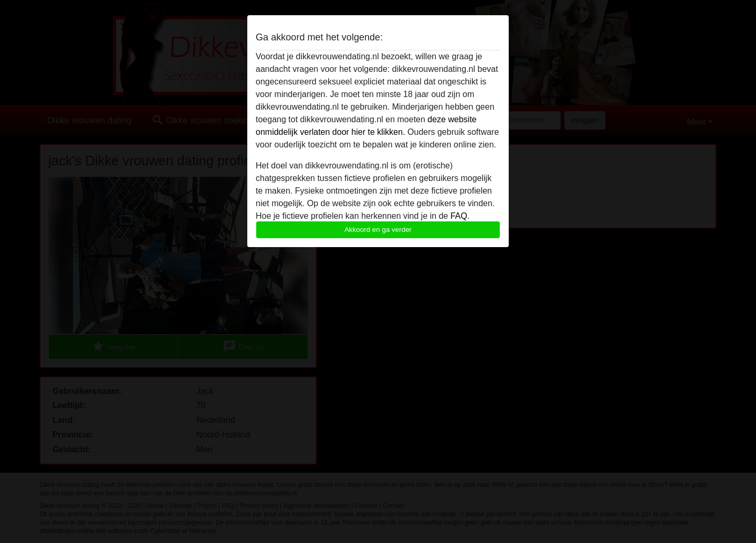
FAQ (459, 216)
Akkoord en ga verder (378, 230)
